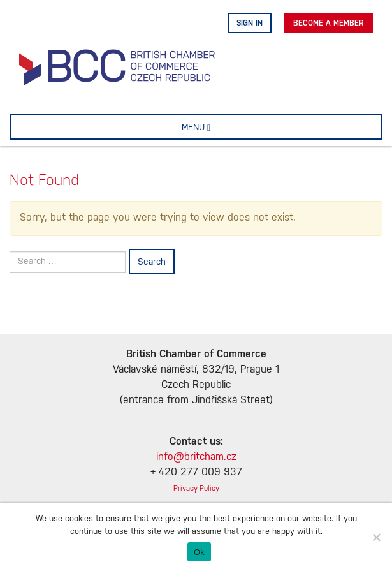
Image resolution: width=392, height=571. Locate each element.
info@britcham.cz (196, 457)
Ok (199, 552)
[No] (376, 537)
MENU (216, 127)
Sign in (250, 23)
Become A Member (329, 23)
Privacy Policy (196, 488)
